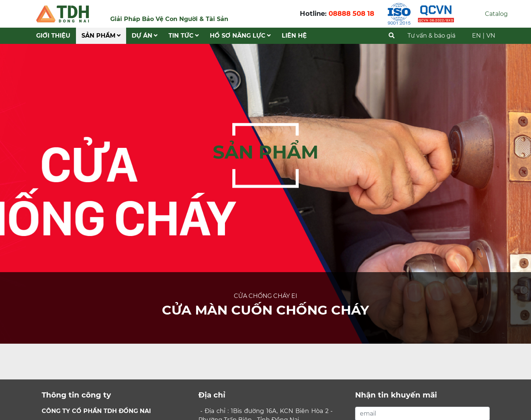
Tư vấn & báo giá (431, 36)
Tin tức (184, 36)
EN (476, 36)
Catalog (496, 14)
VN (491, 36)
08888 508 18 (351, 14)
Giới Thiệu (53, 36)
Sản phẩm (101, 36)
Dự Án (145, 36)
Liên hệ (294, 36)
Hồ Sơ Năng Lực (240, 36)
